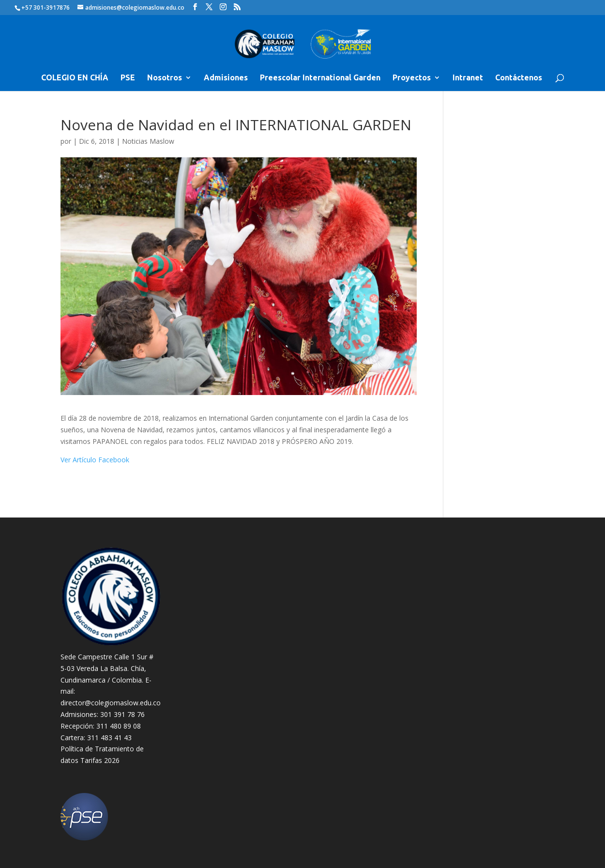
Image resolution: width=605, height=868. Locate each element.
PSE (128, 78)
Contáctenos (519, 78)
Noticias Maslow (148, 141)
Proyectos (412, 78)
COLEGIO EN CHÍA (75, 78)
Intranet (468, 78)
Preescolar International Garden (320, 78)
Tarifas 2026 (100, 760)
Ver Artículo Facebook (95, 460)
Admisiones (226, 78)
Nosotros (165, 78)
